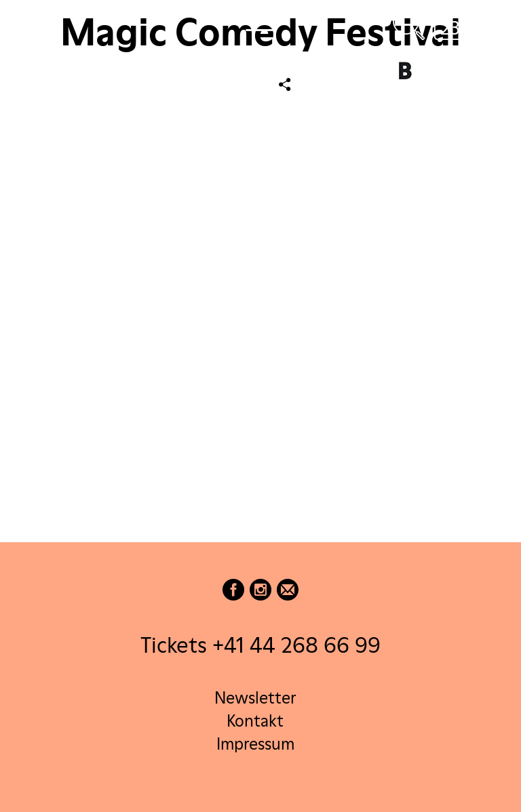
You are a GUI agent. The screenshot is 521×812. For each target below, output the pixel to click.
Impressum (255, 744)
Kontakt (255, 721)
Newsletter (255, 698)
